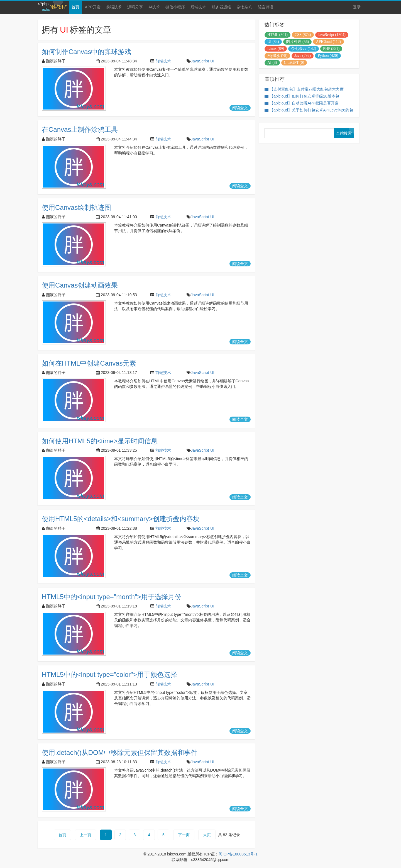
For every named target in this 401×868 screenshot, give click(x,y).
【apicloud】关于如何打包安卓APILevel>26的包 (309, 110)
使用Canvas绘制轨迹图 (76, 207)
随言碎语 (266, 7)
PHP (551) (331, 49)
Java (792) (303, 56)
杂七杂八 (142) (304, 49)
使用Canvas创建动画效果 (80, 285)
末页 (207, 835)
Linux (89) (276, 49)
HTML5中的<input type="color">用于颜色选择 (109, 674)
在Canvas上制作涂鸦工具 (80, 129)
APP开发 (93, 7)
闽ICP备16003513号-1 (238, 854)
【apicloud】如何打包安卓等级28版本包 (302, 96)
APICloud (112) (328, 42)
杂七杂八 (244, 7)
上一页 (85, 835)
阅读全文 (240, 108)
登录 (357, 7)
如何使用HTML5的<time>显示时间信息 (100, 441)
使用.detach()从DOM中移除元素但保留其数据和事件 (120, 752)
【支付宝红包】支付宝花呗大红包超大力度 (304, 89)
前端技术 (114, 7)
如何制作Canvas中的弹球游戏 (86, 52)
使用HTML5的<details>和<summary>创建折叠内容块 (121, 519)
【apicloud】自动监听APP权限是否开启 (302, 103)
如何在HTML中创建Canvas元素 (89, 363)
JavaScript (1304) (332, 35)
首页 (75, 7)
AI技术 (154, 7)
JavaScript (200, 61)
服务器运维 (221, 7)
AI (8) (272, 63)
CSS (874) (303, 35)
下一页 (184, 835)
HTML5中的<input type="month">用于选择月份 (112, 597)
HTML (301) (277, 35)
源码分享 (135, 7)
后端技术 (198, 7)
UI (212, 61)
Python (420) (328, 56)
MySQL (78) (277, 56)
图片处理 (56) (298, 42)
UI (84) (273, 42)
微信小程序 (175, 7)
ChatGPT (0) (294, 63)
